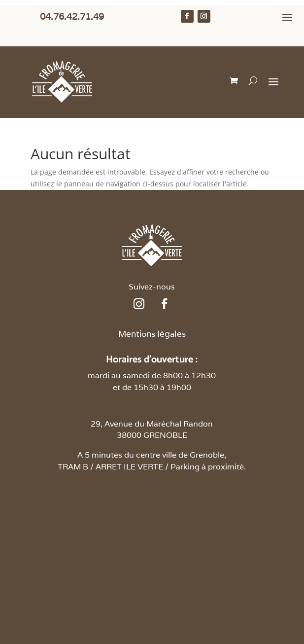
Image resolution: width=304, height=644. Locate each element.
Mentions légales (152, 334)
